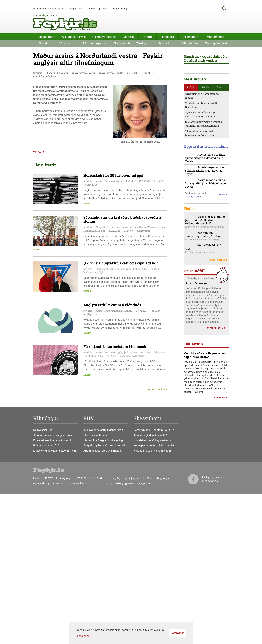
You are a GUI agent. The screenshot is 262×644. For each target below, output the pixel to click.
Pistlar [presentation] (206, 221)
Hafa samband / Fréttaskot (48, 42)
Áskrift (93, 42)
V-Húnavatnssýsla (104, 70)
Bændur (45, 77)
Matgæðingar (215, 70)
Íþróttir (147, 70)
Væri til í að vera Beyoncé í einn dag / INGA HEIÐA (206, 534)
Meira (87, 237)
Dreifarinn (166, 77)
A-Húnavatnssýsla (74, 70)
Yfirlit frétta (157, 423)
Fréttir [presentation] (191, 221)
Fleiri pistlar (218, 410)
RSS (105, 42)
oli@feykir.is (90, 218)
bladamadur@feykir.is (95, 306)
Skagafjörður (46, 70)
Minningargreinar (95, 77)
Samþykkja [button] (178, 633)
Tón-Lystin (143, 77)
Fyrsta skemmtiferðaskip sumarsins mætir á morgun (201, 248)
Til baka (39, 185)
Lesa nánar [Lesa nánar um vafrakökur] (84, 636)
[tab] (191, 222)
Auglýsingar (76, 42)
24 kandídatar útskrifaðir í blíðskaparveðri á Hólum (201, 267)
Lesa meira (220, 577)
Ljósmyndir (190, 70)
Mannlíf (129, 70)
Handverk (167, 70)
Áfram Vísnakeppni (199, 433)
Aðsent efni (66, 77)
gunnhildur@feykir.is (45, 110)
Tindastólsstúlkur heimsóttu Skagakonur (202, 239)
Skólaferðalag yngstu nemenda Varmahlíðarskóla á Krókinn (204, 258)
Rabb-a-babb (123, 77)
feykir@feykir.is (194, 337)
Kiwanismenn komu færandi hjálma (202, 230)
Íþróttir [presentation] (221, 221)
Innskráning (120, 42)
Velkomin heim (191, 77)
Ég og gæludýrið (216, 77)
